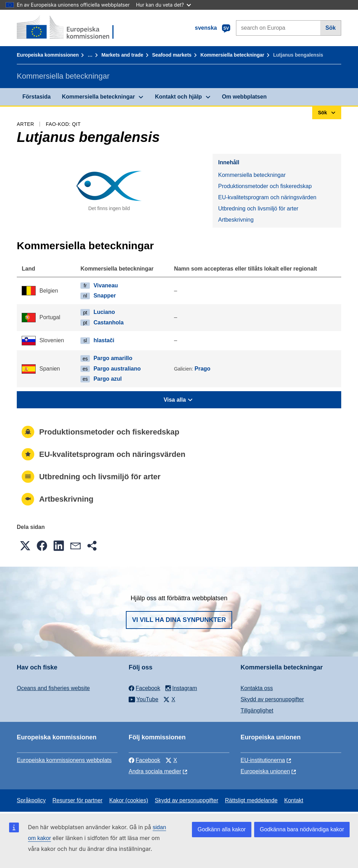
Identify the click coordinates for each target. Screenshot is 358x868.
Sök (331, 28)
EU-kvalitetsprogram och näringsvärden (267, 197)
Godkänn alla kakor (222, 829)
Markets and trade (122, 55)
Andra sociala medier (155, 771)
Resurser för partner (77, 800)
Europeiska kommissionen (48, 55)
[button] (25, 546)
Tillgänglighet (257, 711)
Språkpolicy (31, 800)
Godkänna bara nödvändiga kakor (302, 829)
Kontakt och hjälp (178, 97)
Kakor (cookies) (128, 800)
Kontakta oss (257, 688)
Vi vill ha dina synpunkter (179, 620)
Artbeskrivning (236, 220)
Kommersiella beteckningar (232, 55)
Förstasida (37, 97)
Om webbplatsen (244, 97)
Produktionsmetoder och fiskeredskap (265, 186)
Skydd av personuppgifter (272, 699)
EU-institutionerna (263, 760)
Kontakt (294, 800)
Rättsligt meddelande (251, 800)
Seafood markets (172, 55)
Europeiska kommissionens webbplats (64, 760)
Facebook (144, 760)
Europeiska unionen (265, 771)
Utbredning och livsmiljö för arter (258, 209)
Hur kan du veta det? (163, 5)
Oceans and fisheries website (53, 688)
